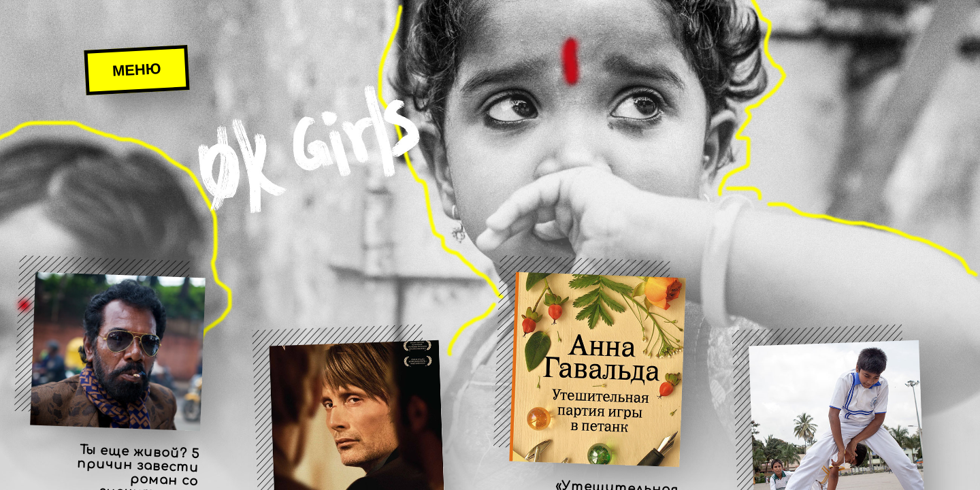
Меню (136, 70)
